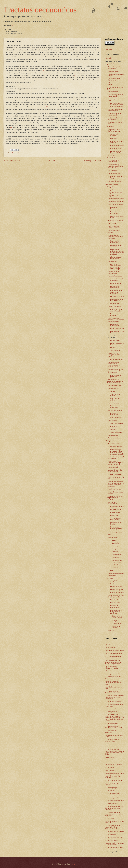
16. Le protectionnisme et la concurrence (114, 705)
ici (12, 26)
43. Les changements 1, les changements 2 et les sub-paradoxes (114, 808)
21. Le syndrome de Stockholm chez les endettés (114, 727)
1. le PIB (107, 645)
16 (43, 71)
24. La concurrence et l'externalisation (112, 740)
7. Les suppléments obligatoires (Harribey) (112, 667)
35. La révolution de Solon (113, 780)
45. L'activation (110, 818)
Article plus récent (12, 161)
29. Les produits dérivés (112, 760)
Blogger (73, 864)
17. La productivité (111, 709)
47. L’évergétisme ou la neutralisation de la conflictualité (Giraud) (112, 827)
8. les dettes (109, 671)
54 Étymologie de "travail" (113, 852)
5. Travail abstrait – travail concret (113, 657)
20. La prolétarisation (111, 723)
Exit (112, 571)
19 (11, 127)
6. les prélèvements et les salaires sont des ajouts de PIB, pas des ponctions (113, 662)
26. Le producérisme (111, 747)
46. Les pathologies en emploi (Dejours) (114, 822)
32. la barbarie (109, 770)
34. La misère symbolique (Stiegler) (113, 777)
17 (75, 75)
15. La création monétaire (113, 702)
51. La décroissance (111, 840)
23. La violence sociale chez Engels (114, 736)
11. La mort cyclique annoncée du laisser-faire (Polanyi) (113, 683)
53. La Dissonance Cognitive (114, 847)
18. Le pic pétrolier (111, 712)
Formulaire (108, 50)
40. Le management (111, 798)
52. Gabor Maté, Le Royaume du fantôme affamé (114, 844)
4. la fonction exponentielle (113, 653)
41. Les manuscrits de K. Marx (115, 801)
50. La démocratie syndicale (114, 837)
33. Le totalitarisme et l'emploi (114, 773)
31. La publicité (110, 767)
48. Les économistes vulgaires (115, 831)
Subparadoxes (113, 537)
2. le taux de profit (110, 648)
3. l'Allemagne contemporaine (114, 651)
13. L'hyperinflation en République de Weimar (112, 692)
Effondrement (113, 171)
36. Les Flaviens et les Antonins (112, 784)
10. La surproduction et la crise (113, 678)
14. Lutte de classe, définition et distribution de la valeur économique (114, 697)
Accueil (52, 161)
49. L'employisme (110, 834)
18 (47, 107)
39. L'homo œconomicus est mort (114, 794)
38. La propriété (110, 791)
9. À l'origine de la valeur (113, 674)
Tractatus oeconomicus (40, 10)
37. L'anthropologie (111, 788)
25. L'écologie (109, 744)
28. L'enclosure (110, 757)
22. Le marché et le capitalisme (111, 732)
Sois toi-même (16, 153)
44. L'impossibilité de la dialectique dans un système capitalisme (114, 814)
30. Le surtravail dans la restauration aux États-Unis (114, 764)
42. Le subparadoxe (111, 804)
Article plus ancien (92, 161)
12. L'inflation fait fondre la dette (113, 688)
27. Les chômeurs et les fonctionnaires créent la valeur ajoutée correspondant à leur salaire (114, 752)
